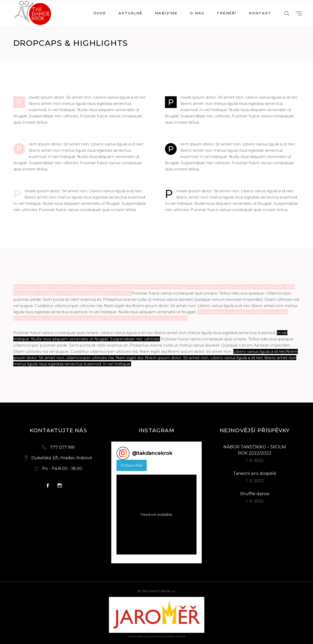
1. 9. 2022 (255, 460)
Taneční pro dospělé (255, 473)
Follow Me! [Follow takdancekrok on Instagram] (132, 465)
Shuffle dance (255, 494)
